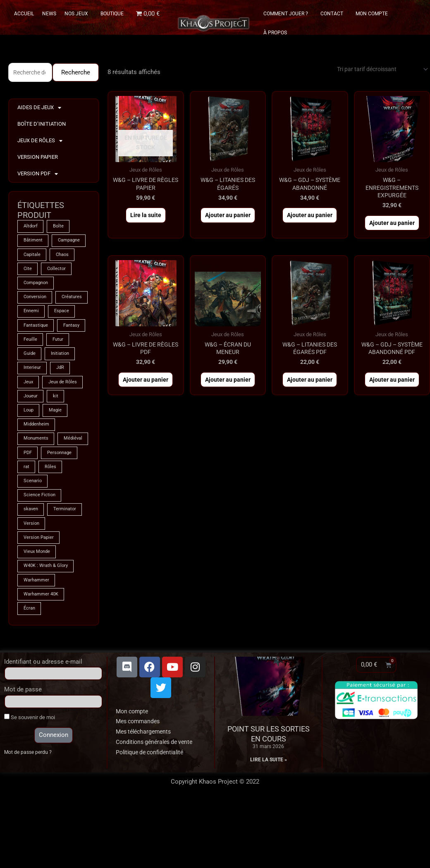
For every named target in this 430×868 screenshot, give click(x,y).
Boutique (112, 14)
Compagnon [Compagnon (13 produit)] (38, 302)
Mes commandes (140, 788)
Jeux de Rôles (40, 142)
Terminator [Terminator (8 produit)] (68, 570)
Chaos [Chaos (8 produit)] (66, 273)
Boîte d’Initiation (42, 125)
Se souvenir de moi (30, 784)
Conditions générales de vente (158, 808)
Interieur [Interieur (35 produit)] (69, 407)
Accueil (24, 14)
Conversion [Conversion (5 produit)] (36, 317)
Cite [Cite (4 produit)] (28, 287)
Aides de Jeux (39, 109)
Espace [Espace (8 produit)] (32, 347)
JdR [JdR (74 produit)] (28, 421)
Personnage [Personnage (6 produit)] (37, 526)
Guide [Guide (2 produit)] (58, 392)
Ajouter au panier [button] (228, 219)
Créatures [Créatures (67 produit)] (34, 332)
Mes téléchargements (146, 798)
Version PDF (38, 175)
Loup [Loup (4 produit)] (29, 466)
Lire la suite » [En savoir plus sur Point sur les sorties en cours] (269, 826)
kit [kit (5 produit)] (58, 451)
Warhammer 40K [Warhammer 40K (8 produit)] (43, 660)
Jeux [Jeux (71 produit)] (54, 421)
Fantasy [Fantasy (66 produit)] (33, 377)
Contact (334, 14)
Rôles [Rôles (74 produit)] (30, 540)
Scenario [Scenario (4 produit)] (61, 540)
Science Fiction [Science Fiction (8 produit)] (40, 555)
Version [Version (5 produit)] (32, 585)
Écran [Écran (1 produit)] (30, 674)
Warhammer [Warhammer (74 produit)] (38, 645)
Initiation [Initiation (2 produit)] (33, 407)
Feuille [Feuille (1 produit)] (65, 377)
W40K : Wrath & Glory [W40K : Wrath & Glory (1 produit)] (48, 630)
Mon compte (133, 777)
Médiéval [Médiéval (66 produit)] (33, 511)
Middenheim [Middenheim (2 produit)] (37, 481)
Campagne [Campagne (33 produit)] (36, 258)
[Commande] (377, 70)
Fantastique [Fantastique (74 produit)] (37, 362)
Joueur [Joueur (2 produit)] (31, 451)
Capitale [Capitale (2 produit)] (33, 273)
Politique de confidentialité (153, 818)
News (49, 14)
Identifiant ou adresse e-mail (43, 728)
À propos (275, 33)
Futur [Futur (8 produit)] (30, 392)
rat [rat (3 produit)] (70, 526)
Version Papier (38, 158)
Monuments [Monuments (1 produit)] (37, 496)
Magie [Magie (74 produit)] (58, 466)
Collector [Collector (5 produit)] (58, 287)
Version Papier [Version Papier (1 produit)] (40, 600)
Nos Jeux (78, 14)
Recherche (76, 73)
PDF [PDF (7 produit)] (64, 511)
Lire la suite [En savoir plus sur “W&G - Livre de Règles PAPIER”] (146, 219)
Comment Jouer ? (288, 14)
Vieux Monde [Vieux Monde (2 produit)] (38, 615)
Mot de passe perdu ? (29, 819)
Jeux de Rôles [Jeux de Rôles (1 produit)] (39, 436)
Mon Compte (372, 14)
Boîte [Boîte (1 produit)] (61, 228)
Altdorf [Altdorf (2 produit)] (31, 228)
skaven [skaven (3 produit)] (31, 570)
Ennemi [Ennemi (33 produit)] (70, 332)
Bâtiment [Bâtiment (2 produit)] (34, 243)
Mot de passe (23, 756)
